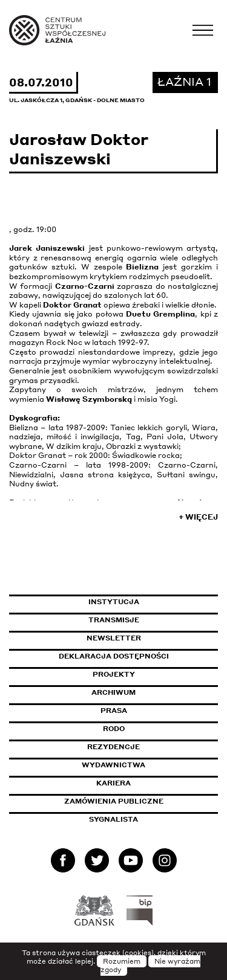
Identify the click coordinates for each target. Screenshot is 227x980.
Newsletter (114, 638)
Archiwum (113, 692)
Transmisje (153, 620)
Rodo (114, 729)
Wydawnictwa (113, 765)
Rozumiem (122, 961)
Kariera (113, 783)
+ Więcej (198, 517)
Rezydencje (113, 747)
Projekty (114, 674)
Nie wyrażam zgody (151, 965)
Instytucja (114, 602)
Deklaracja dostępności (114, 656)
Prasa (114, 711)
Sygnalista (113, 819)
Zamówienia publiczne (141, 801)
